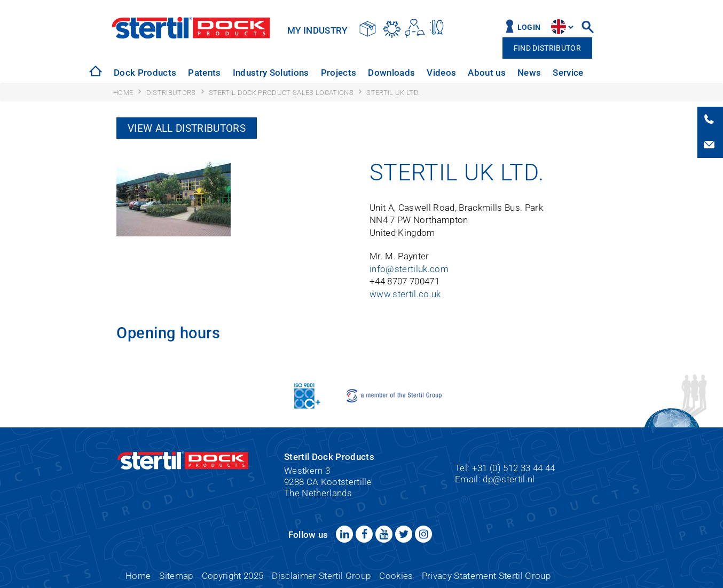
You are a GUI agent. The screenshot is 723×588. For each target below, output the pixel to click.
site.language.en (559, 27)
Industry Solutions (271, 73)
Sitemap (176, 576)
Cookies (396, 576)
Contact (612, 73)
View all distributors (187, 128)
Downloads (391, 73)
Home (138, 576)
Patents (204, 73)
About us (487, 73)
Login (529, 27)
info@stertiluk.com (409, 269)
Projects (339, 73)
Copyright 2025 (233, 576)
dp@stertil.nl (509, 479)
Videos (441, 73)
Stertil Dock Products (191, 28)
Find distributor (547, 48)
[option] (144, 73)
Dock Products (145, 73)
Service (568, 73)
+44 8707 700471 (404, 281)
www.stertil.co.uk (405, 294)
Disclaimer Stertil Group (321, 576)
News (529, 73)
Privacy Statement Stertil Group (486, 576)
